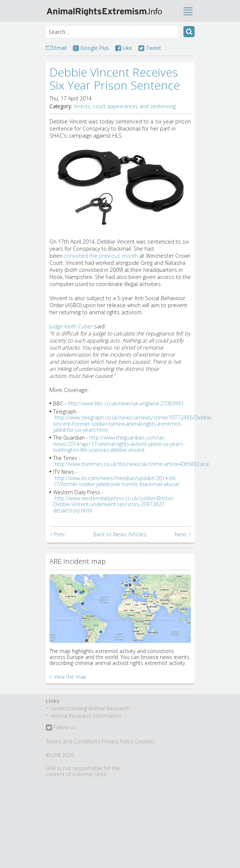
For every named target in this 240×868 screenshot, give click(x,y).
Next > (183, 534)
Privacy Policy (118, 741)
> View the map (68, 677)
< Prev (57, 534)
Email (60, 48)
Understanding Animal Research (90, 708)
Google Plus (91, 48)
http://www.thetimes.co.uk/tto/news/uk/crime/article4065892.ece (132, 464)
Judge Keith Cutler (71, 326)
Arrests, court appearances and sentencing (125, 106)
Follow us (61, 728)
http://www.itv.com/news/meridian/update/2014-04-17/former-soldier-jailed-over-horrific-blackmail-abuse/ (117, 481)
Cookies (145, 741)
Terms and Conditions (73, 741)
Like (124, 48)
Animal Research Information (86, 716)
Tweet (150, 48)
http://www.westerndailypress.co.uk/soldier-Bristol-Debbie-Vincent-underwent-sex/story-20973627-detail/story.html (113, 504)
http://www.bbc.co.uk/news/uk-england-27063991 (126, 403)
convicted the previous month (101, 256)
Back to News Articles (120, 534)
